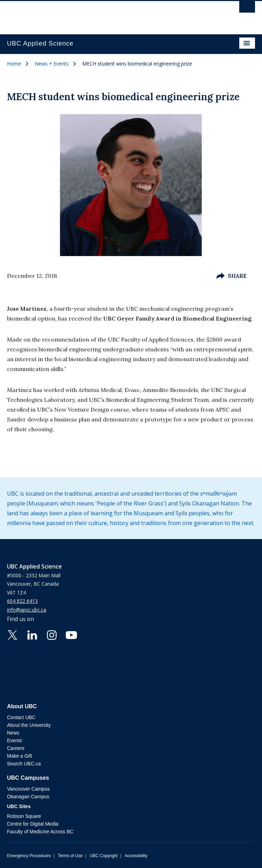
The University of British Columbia (94, 14)
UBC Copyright (104, 856)
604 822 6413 (22, 601)
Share (232, 276)
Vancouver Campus (28, 789)
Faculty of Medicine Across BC (40, 832)
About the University (29, 725)
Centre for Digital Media (33, 824)
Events (15, 740)
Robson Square (24, 816)
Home (14, 64)
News (13, 733)
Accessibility (136, 856)
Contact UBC (21, 717)
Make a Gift (20, 756)
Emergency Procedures (29, 856)
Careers (16, 748)
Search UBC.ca (24, 764)
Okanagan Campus (28, 797)
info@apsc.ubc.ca (27, 610)
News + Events (52, 64)
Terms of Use (70, 856)
